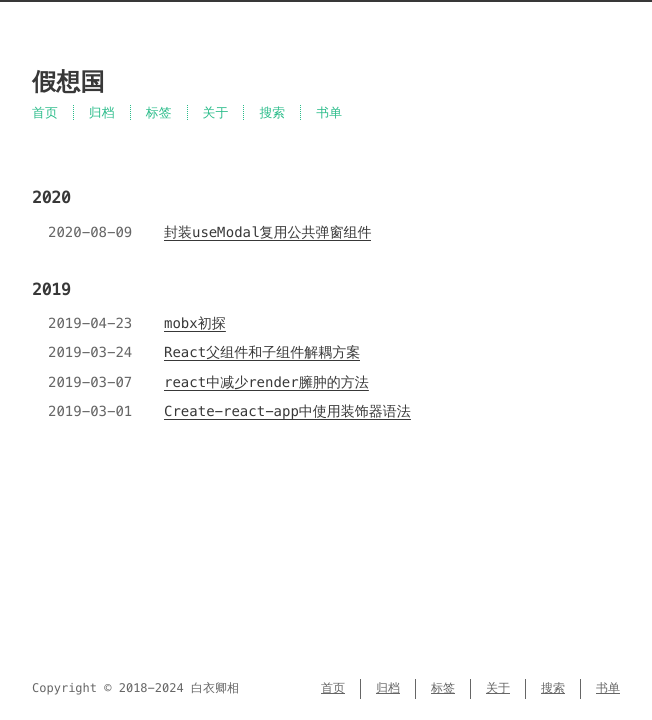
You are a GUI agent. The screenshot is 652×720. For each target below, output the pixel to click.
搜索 (272, 112)
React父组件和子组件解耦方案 (262, 352)
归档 (102, 112)
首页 (45, 112)
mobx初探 (195, 323)
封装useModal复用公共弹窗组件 (267, 232)
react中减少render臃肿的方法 (266, 382)
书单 (329, 112)
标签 (159, 112)
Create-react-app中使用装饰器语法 (287, 411)
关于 (216, 112)
